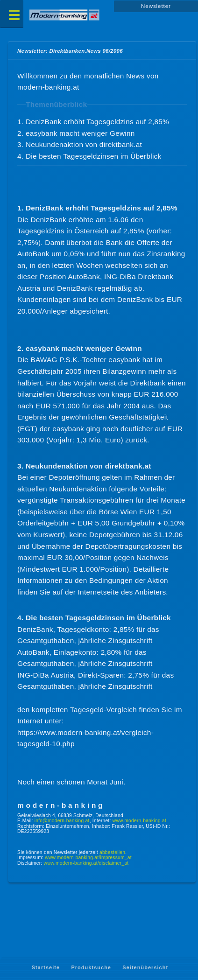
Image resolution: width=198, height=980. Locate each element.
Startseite (46, 968)
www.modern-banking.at (139, 821)
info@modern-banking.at (62, 821)
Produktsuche (91, 968)
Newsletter (156, 6)
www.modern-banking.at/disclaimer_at (86, 863)
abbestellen (112, 852)
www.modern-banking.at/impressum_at (88, 857)
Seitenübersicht (145, 968)
